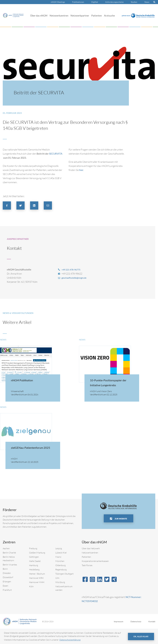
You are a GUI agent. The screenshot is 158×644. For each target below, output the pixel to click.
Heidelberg (34, 584)
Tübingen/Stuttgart (64, 589)
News (147, 2)
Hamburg (34, 580)
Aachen (6, 563)
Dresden (7, 588)
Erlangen (7, 596)
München (60, 576)
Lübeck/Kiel (61, 568)
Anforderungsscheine (114, 2)
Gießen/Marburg (37, 568)
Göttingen (34, 572)
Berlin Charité (9, 568)
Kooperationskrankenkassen (95, 576)
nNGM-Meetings (58, 2)
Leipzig (59, 563)
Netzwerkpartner (80, 16)
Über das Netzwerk (91, 563)
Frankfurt (7, 605)
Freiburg (33, 563)
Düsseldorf (8, 592)
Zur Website (121, 534)
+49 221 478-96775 (72, 270)
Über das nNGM (39, 16)
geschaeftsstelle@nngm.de (76, 278)
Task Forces (87, 580)
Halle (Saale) (35, 576)
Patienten (97, 16)
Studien (134, 2)
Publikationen (78, 2)
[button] (7, 205)
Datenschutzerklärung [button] (70, 640)
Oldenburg (60, 580)
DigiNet (95, 2)
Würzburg (60, 597)
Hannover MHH (37, 597)
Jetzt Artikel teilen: (14, 196)
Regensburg (61, 584)
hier (81, 170)
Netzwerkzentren (59, 16)
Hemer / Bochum (37, 589)
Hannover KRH (36, 593)
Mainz (58, 572)
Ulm (57, 593)
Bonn (5, 584)
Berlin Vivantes (10, 580)
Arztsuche (109, 16)
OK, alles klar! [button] (141, 636)
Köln (31, 601)
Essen (5, 601)
